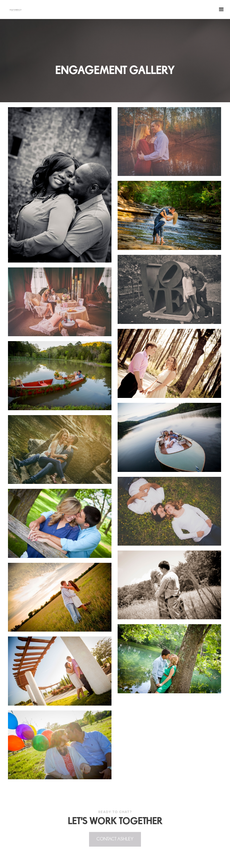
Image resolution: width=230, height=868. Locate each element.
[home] (15, 10)
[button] (221, 10)
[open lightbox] (60, 182)
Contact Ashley (115, 841)
